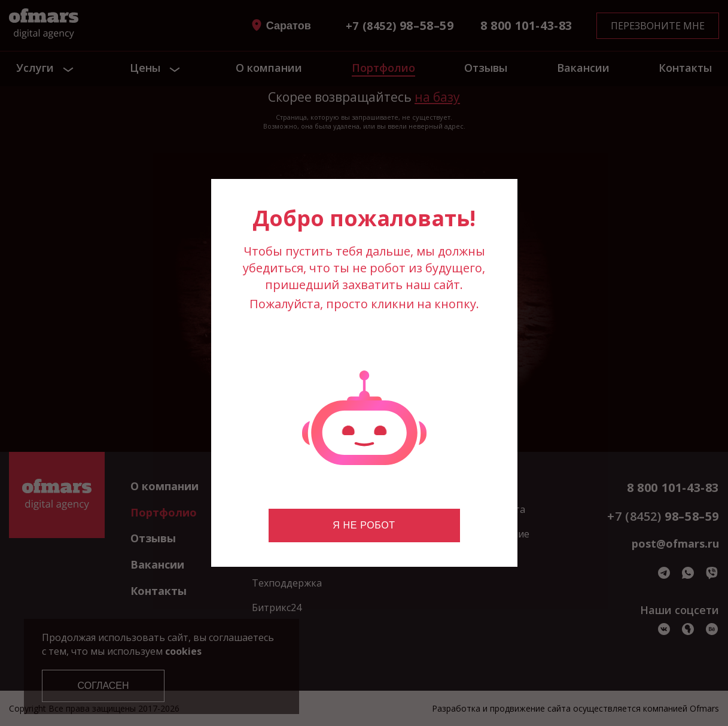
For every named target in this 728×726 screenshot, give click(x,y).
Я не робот (364, 525)
